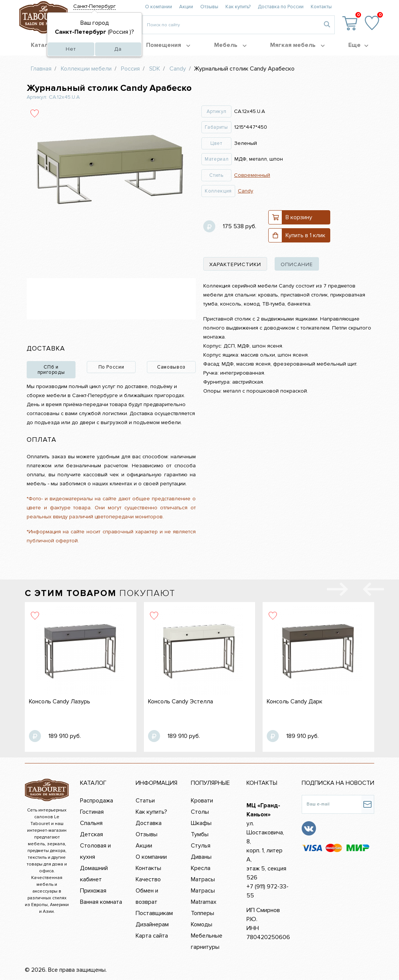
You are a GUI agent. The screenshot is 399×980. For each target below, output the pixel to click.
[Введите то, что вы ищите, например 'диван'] (231, 25)
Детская (91, 834)
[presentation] (373, 591)
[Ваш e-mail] (332, 804)
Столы (200, 812)
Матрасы (203, 879)
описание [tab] (297, 264)
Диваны (201, 857)
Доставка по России (281, 7)
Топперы (203, 913)
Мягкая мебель (297, 45)
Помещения (168, 45)
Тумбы (200, 834)
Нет (71, 49)
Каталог (47, 45)
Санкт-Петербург (94, 6)
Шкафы (201, 823)
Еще (358, 45)
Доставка (149, 823)
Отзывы (209, 7)
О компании (159, 7)
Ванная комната (101, 902)
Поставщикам (154, 913)
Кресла (201, 868)
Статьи (145, 801)
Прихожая (93, 891)
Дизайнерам (152, 924)
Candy (246, 191)
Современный (252, 175)
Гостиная (92, 812)
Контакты (321, 7)
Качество (148, 879)
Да (118, 49)
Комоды (202, 924)
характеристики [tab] (235, 264)
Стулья (201, 846)
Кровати (202, 801)
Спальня (91, 823)
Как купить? (238, 7)
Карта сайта (152, 936)
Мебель (230, 45)
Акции (186, 7)
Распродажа (97, 801)
